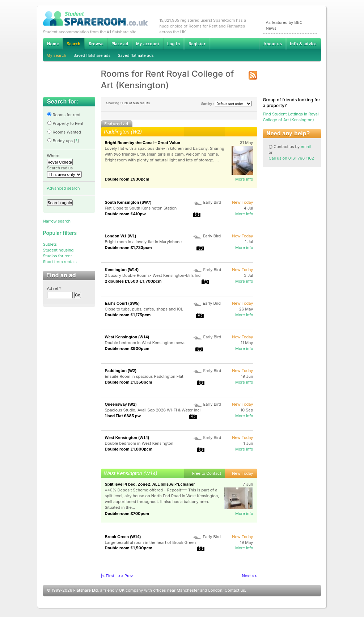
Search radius (60, 168)
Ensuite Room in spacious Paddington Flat (144, 376)
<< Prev (125, 576)
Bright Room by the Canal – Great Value (143, 143)
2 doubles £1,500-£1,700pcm (133, 281)
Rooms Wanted (64, 132)
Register (197, 44)
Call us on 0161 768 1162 (291, 158)
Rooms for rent (64, 115)
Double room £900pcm (127, 348)
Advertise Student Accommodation (120, 44)
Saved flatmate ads (136, 55)
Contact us (235, 590)
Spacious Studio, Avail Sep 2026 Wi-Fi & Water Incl (153, 410)
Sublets (50, 244)
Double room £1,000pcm (129, 449)
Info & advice (303, 44)
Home (53, 44)
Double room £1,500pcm (129, 548)
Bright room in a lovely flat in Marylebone (143, 242)
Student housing (58, 250)
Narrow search (57, 221)
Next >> (250, 576)
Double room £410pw (125, 214)
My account (148, 44)
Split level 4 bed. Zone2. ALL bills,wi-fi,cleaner (150, 484)
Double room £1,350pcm (129, 382)
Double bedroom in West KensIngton (139, 443)
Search (73, 44)
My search (57, 55)
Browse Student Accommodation (96, 44)
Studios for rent (58, 256)
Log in (173, 44)
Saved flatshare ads (92, 55)
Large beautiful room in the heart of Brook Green (151, 542)
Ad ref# (54, 288)
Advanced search (64, 188)
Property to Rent (65, 123)
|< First (108, 576)
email (306, 147)
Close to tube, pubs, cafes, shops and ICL (144, 309)
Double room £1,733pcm (128, 248)
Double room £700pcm (127, 514)
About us (272, 44)
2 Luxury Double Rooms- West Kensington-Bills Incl (153, 275)
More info (244, 179)
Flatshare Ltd (86, 590)
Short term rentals (60, 262)
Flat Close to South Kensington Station (141, 208)
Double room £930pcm (127, 179)
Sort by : (227, 104)
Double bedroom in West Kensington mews (145, 343)
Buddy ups (60, 141)
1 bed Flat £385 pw (123, 416)
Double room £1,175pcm (128, 315)
